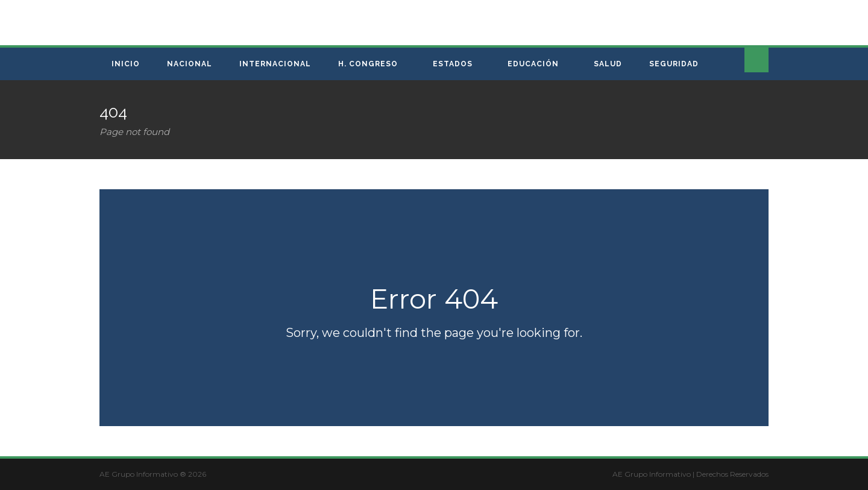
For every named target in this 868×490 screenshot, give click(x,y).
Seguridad (674, 64)
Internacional (275, 64)
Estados (453, 64)
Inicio (126, 64)
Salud (608, 64)
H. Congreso (368, 64)
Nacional (190, 64)
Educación (533, 64)
